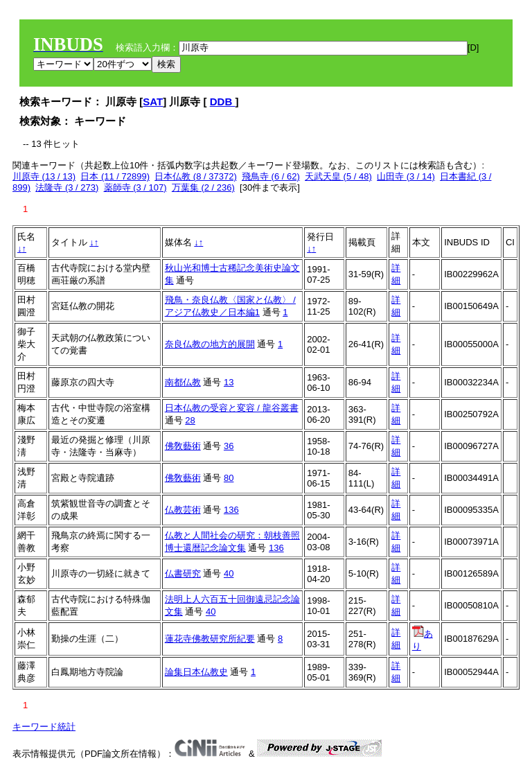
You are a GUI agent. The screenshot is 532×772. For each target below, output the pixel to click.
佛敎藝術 (183, 446)
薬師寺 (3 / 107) (135, 187)
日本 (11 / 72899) (115, 176)
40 (229, 573)
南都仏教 (183, 382)
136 (231, 510)
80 (229, 478)
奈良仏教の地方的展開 (210, 344)
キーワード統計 (44, 727)
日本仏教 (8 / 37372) (196, 176)
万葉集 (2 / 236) (203, 187)
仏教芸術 (183, 510)
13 (229, 382)
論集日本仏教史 (196, 672)
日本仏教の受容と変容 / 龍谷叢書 (232, 408)
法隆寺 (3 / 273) (67, 187)
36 (229, 446)
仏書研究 (183, 573)
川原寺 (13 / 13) (44, 176)
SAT (153, 102)
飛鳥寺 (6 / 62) (271, 176)
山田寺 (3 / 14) (406, 176)
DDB (223, 102)
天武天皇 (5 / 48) (338, 176)
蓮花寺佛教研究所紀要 (210, 639)
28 (190, 420)
